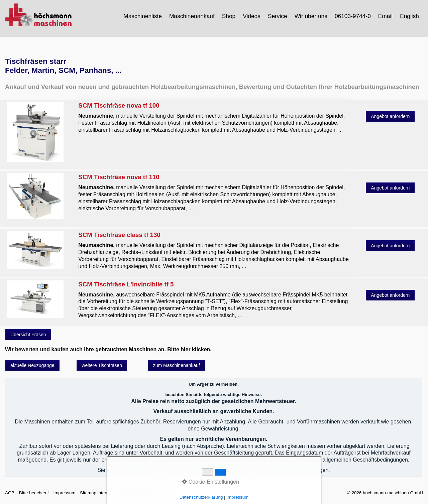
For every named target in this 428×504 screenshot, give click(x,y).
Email (385, 16)
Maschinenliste (143, 16)
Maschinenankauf (192, 16)
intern (167, 493)
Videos (252, 16)
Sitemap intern (94, 493)
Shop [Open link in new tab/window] (229, 16)
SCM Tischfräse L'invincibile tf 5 (213, 300)
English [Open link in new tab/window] (409, 16)
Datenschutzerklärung (135, 493)
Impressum (64, 493)
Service (278, 16)
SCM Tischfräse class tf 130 (213, 250)
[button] (390, 116)
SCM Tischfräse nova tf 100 (213, 117)
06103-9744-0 (353, 16)
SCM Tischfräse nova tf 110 (213, 193)
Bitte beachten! (34, 493)
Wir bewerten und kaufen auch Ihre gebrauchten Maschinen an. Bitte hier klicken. (108, 349)
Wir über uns (311, 16)
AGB (10, 493)
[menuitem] (143, 16)
